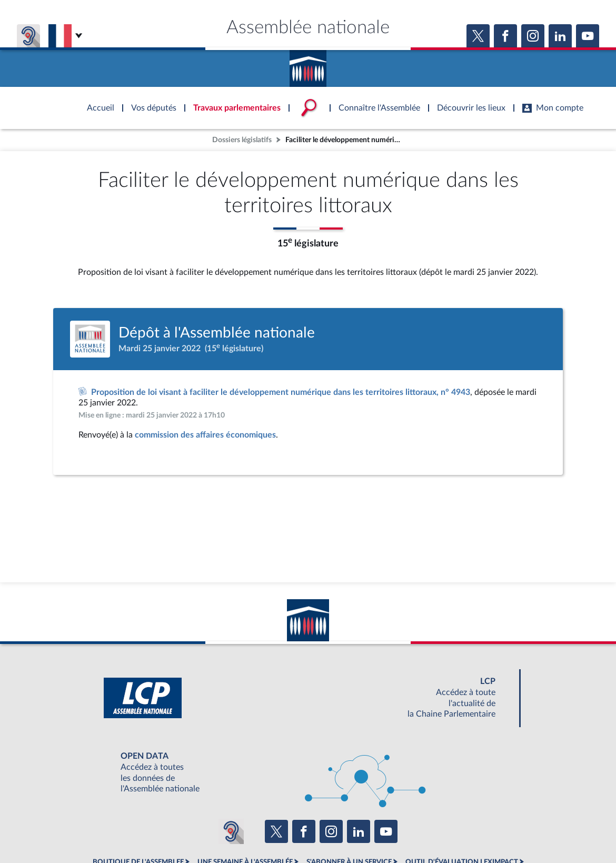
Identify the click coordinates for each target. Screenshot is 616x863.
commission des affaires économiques (205, 435)
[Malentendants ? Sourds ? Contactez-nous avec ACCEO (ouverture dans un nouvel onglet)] (231, 831)
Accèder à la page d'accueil (308, 65)
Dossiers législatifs (242, 140)
